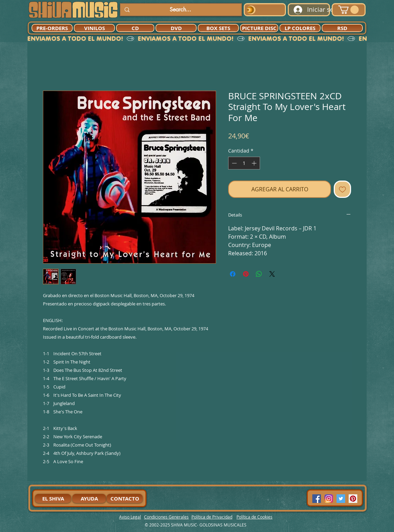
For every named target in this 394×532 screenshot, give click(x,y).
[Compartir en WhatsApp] (259, 274)
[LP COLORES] (300, 28)
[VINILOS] (94, 28)
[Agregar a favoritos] (342, 189)
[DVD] (176, 28)
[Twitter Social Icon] (341, 499)
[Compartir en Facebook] (233, 274)
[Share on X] (272, 274)
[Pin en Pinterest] (246, 274)
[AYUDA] (89, 498)
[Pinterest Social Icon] (353, 499)
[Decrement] (234, 163)
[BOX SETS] (218, 28)
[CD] (135, 28)
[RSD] (342, 28)
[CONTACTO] (125, 498)
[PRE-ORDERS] (52, 28)
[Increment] (255, 163)
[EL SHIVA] (53, 498)
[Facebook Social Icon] (317, 499)
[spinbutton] (244, 163)
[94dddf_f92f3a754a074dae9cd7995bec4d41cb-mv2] (329, 499)
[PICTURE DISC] (259, 28)
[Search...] (180, 10)
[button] (348, 10)
